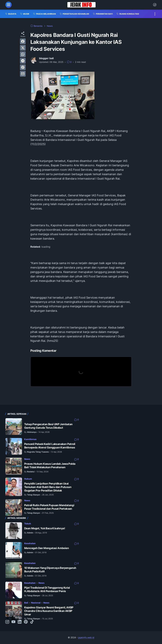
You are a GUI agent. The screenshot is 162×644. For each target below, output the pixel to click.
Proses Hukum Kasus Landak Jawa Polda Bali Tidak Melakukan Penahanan (50, 466)
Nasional (36, 603)
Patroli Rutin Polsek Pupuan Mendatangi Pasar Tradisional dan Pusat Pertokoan (49, 507)
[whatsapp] (23, 54)
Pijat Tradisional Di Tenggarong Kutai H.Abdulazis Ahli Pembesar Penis (47, 589)
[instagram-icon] (7, 622)
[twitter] (23, 48)
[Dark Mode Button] (155, 5)
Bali (26, 603)
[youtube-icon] (13, 622)
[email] (23, 74)
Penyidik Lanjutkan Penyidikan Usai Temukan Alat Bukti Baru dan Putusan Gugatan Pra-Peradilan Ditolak (48, 487)
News (27, 459)
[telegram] (23, 61)
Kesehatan (30, 543)
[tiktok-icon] (32, 622)
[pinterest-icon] (26, 622)
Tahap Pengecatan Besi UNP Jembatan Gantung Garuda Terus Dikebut (48, 426)
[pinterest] (23, 67)
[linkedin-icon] (20, 622)
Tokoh (28, 524)
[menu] (9, 5)
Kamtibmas (30, 439)
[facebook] (23, 41)
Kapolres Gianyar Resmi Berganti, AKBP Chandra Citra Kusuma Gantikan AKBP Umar (49, 611)
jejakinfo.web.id (86, 637)
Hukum (28, 479)
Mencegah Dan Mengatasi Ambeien (47, 548)
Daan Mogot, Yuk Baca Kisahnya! (45, 528)
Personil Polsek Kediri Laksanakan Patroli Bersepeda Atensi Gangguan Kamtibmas (50, 446)
